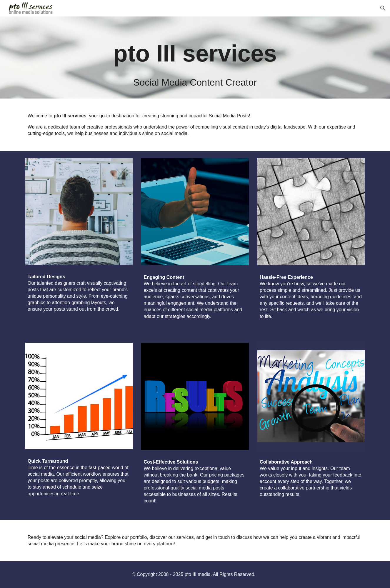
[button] (383, 8)
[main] (195, 58)
